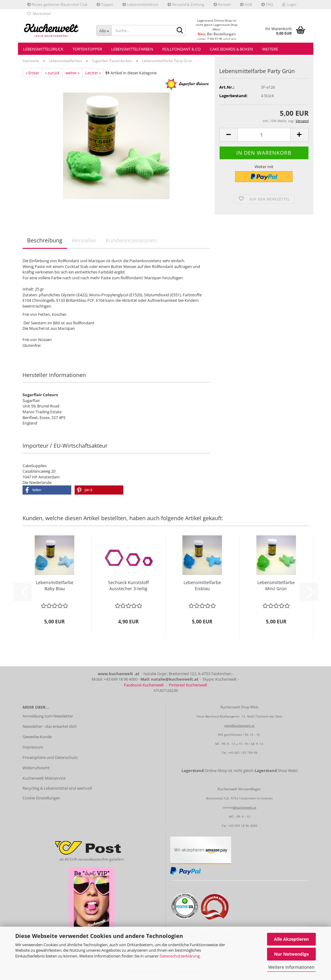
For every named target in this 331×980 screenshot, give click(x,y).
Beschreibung (45, 240)
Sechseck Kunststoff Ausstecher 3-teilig (128, 585)
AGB (246, 4)
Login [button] (289, 4)
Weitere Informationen (291, 967)
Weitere (270, 49)
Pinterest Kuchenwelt (188, 685)
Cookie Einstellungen (41, 798)
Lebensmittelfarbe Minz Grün (276, 585)
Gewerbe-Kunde (37, 737)
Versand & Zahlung (186, 4)
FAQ (267, 4)
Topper (105, 4)
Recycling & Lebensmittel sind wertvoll (57, 788)
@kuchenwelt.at (245, 807)
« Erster (32, 73)
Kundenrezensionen (131, 240)
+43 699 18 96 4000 (243, 826)
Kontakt (222, 4)
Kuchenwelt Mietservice (44, 778)
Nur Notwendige (291, 954)
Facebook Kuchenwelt (144, 685)
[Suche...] (104, 30)
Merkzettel (39, 14)
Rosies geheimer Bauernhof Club (57, 4)
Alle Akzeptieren (291, 939)
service (228, 807)
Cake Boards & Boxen (231, 49)
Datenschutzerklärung (180, 956)
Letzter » (93, 73)
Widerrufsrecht (36, 768)
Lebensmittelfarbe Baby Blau (55, 585)
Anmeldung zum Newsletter (48, 716)
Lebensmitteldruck (140, 4)
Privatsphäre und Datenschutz (50, 757)
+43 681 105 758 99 (243, 753)
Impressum (33, 747)
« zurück (52, 73)
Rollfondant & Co (181, 49)
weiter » (72, 73)
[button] (228, 135)
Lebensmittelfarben (132, 49)
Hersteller (84, 240)
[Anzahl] (264, 135)
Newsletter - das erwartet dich (50, 726)
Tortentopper (87, 49)
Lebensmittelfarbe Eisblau (202, 585)
